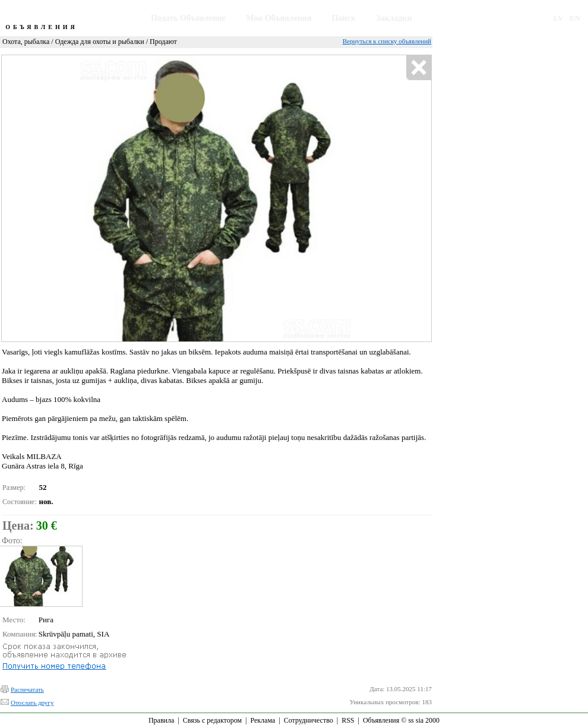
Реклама (263, 720)
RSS (348, 720)
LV (559, 18)
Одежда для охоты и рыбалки (100, 42)
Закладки (394, 18)
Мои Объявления (279, 18)
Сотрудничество (309, 720)
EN (575, 18)
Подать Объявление (188, 18)
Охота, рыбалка (26, 42)
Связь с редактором (212, 720)
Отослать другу (32, 702)
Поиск (344, 18)
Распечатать (27, 689)
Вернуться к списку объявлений (387, 41)
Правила (161, 720)
